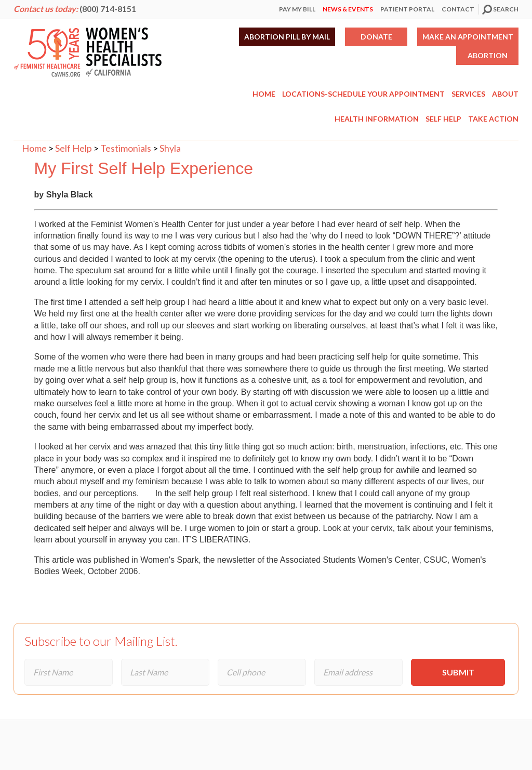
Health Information (377, 119)
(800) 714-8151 (108, 9)
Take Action (493, 119)
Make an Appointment (468, 37)
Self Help (443, 119)
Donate (376, 37)
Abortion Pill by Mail (287, 37)
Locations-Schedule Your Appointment (363, 94)
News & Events (348, 9)
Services (468, 94)
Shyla (170, 148)
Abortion (488, 55)
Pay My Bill (297, 9)
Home (264, 94)
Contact (458, 9)
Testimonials (126, 148)
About (505, 94)
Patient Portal (407, 9)
